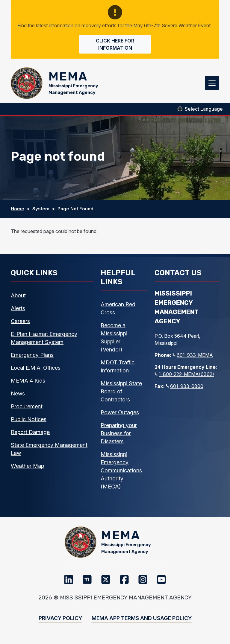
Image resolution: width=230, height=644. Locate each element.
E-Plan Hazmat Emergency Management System (44, 339)
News (18, 395)
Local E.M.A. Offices (36, 369)
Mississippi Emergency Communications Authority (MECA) (121, 472)
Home (18, 210)
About (18, 297)
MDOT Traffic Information (118, 368)
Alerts (18, 309)
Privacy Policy (60, 621)
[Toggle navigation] (212, 84)
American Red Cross (118, 310)
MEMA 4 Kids (28, 382)
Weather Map (27, 467)
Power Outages (120, 414)
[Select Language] (204, 110)
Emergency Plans (32, 356)
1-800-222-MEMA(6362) (184, 376)
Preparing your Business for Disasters (119, 434)
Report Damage (30, 433)
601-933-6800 (185, 388)
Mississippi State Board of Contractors (121, 393)
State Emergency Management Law (49, 450)
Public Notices (29, 420)
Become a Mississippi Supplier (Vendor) (114, 339)
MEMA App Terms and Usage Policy (142, 621)
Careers (20, 322)
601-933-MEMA (193, 357)
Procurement (27, 408)
